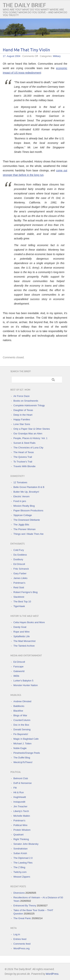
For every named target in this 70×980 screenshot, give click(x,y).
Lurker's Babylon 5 (23, 681)
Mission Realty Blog (24, 506)
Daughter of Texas (23, 410)
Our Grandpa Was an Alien (28, 434)
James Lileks (20, 578)
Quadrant (18, 835)
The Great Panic (22, 918)
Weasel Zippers (22, 877)
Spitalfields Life (22, 636)
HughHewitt (20, 797)
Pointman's (19, 583)
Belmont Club (21, 778)
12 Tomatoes (20, 482)
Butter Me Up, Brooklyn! (26, 492)
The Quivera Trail (23, 457)
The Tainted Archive (24, 646)
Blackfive (18, 711)
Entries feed (20, 939)
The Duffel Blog (22, 758)
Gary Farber (20, 573)
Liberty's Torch (21, 811)
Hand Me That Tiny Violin (26, 50)
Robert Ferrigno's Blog (26, 592)
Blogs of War (20, 715)
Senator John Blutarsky (26, 844)
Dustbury (18, 559)
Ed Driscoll (19, 564)
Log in (17, 934)
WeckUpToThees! (23, 762)
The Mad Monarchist (24, 641)
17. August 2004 (12, 56)
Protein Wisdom (22, 830)
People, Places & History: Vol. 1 (30, 438)
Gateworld (19, 671)
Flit (15, 788)
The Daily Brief (24, 5)
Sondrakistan (20, 849)
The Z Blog (19, 867)
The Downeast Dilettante (27, 520)
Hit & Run (19, 792)
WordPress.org (21, 948)
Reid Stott (19, 587)
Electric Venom (22, 496)
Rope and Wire (22, 632)
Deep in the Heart (23, 415)
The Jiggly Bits (21, 525)
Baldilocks (19, 706)
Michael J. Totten (22, 744)
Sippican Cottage (23, 515)
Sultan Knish (20, 853)
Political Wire (20, 825)
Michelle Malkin (22, 816)
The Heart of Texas (24, 452)
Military (57, 56)
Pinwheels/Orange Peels (27, 753)
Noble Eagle (20, 748)
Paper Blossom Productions (28, 511)
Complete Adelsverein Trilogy (29, 405)
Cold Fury (19, 550)
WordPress (52, 974)
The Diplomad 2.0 (23, 858)
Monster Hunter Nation (26, 685)
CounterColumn (22, 720)
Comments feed (22, 944)
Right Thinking (21, 839)
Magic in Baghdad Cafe (26, 739)
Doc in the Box (21, 725)
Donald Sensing (22, 729)
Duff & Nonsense (23, 783)
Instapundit (19, 802)
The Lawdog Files (23, 863)
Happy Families (22, 419)
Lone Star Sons (22, 424)
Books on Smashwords (26, 401)
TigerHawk (19, 606)
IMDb (16, 676)
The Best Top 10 (22, 602)
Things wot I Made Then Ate (28, 534)
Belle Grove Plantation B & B (29, 487)
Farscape (18, 667)
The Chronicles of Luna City (28, 448)
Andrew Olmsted (22, 701)
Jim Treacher (20, 806)
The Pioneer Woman (24, 529)
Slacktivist (19, 597)
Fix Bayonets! (21, 734)
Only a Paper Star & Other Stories (32, 429)
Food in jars (20, 501)
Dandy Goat (20, 627)
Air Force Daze (22, 396)
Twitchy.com (20, 872)
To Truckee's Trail (23, 462)
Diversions (19, 893)
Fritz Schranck (21, 569)
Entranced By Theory (25, 906)
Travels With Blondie (24, 466)
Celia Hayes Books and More (29, 622)
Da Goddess (20, 555)
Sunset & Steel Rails (24, 443)
